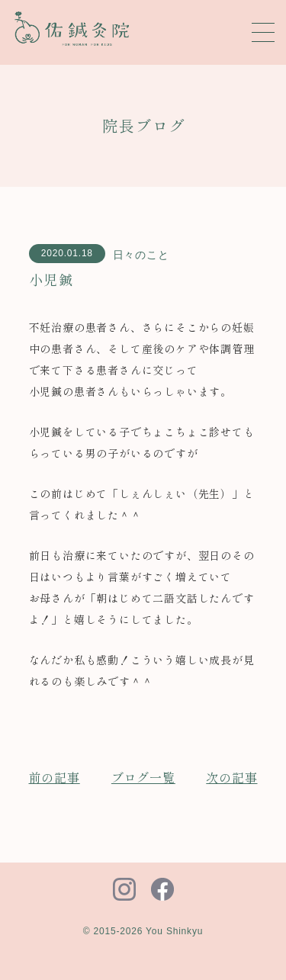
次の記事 (231, 777)
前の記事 (55, 777)
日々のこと (141, 255)
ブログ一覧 (143, 777)
